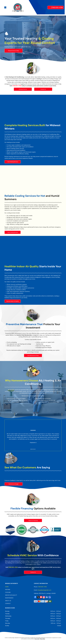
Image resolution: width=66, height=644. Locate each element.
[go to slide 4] (34, 449)
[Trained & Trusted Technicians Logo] (10, 530)
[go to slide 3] (33, 449)
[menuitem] (19, 587)
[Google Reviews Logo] (14, 475)
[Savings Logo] (22, 530)
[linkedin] (47, 597)
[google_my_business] (50, 597)
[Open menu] (5, 7)
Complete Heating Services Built (25, 125)
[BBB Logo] (56, 530)
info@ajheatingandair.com (44, 590)
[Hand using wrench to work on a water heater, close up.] (33, 110)
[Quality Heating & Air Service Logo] (44, 530)
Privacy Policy (42, 639)
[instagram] (44, 597)
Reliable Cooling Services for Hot (25, 196)
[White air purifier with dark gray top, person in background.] (33, 251)
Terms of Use (37, 639)
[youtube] (41, 597)
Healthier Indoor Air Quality (22, 266)
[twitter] (38, 597)
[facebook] (35, 597)
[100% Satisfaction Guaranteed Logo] (33, 530)
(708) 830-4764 (13, 567)
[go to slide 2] (32, 449)
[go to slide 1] (31, 449)
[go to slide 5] (35, 449)
